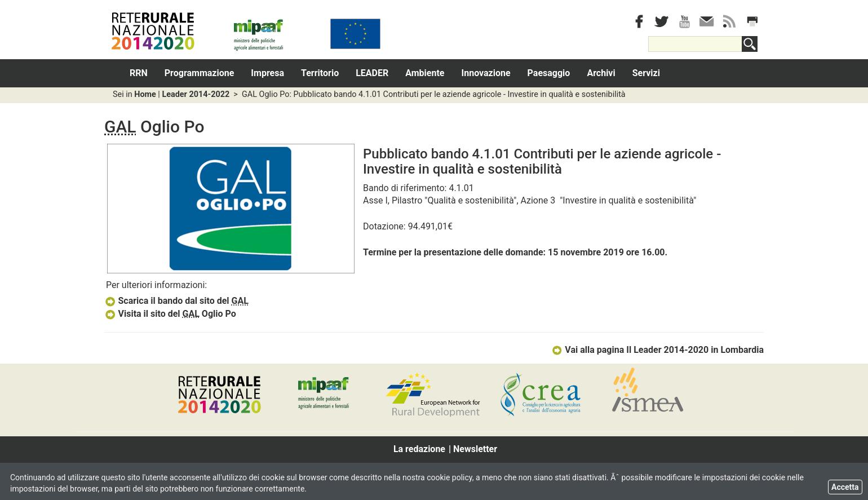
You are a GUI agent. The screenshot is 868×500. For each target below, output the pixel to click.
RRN (139, 73)
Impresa (267, 73)
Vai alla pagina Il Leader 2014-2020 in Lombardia (657, 350)
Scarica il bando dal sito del (176, 301)
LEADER (372, 73)
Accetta (845, 487)
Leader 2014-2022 (196, 94)
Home (145, 94)
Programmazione (200, 73)
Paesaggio (549, 73)
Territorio (320, 73)
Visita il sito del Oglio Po (170, 314)
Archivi (601, 73)
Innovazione (486, 73)
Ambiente (425, 73)
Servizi (646, 73)
